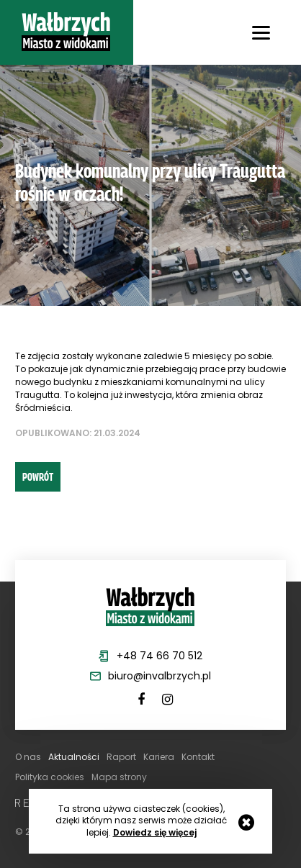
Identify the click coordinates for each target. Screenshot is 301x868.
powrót (38, 476)
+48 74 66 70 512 (160, 656)
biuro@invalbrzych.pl (160, 676)
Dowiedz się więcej (155, 833)
